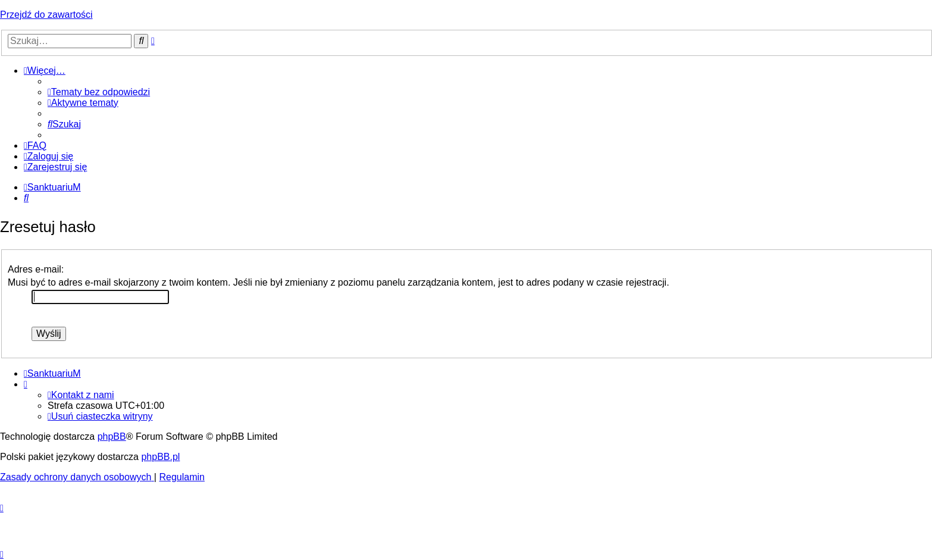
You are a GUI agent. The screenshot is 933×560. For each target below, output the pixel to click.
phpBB (112, 437)
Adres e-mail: (36, 269)
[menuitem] (99, 92)
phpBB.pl (160, 457)
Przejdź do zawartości (46, 15)
